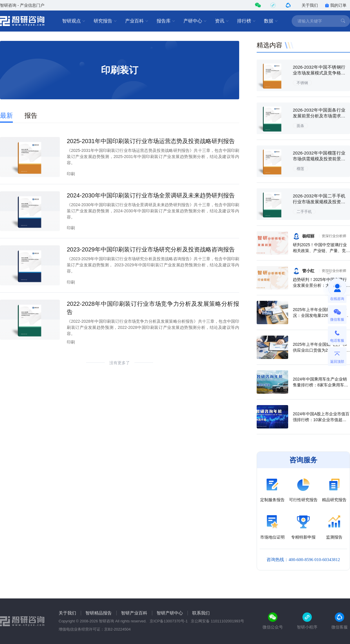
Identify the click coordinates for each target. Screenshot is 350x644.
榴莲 (300, 169)
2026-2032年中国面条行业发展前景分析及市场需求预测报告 (319, 116)
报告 (31, 116)
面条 (300, 126)
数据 (271, 21)
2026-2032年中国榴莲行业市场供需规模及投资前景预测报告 (319, 159)
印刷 (71, 174)
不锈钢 (302, 83)
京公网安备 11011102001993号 (217, 621)
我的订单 (336, 5)
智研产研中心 (170, 613)
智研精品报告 (99, 613)
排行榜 (246, 21)
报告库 (166, 21)
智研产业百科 (134, 613)
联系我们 (201, 613)
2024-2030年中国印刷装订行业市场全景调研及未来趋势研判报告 (151, 195)
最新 (6, 116)
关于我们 (310, 5)
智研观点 (74, 21)
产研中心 (195, 21)
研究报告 (105, 21)
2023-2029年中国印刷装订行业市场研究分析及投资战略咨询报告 (151, 249)
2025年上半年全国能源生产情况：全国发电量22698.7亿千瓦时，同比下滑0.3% (321, 315)
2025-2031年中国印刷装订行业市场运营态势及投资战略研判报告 (151, 141)
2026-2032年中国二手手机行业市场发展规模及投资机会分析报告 (319, 202)
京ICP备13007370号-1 (169, 621)
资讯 (222, 21)
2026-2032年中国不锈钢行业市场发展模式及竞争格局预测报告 (319, 73)
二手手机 (304, 212)
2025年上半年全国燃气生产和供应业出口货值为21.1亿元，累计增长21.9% (321, 350)
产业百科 (137, 21)
